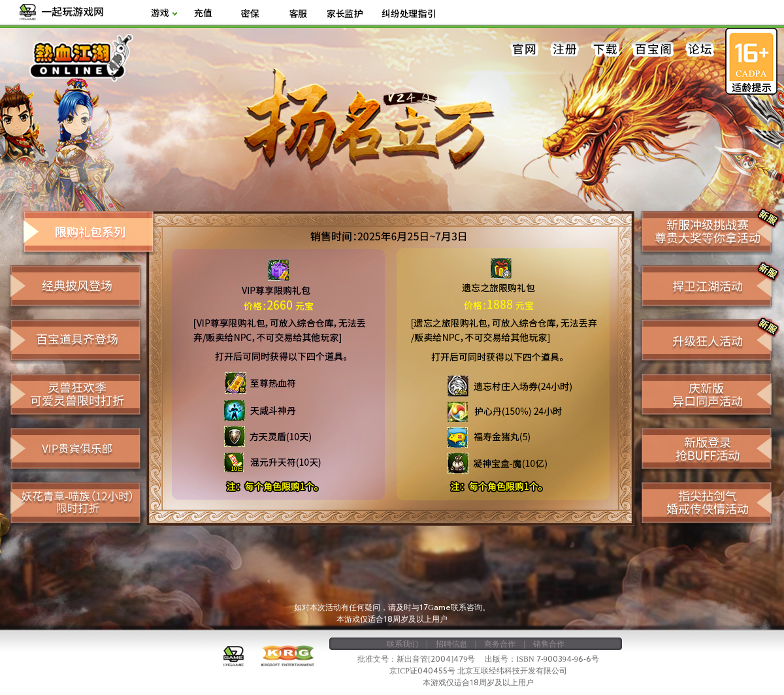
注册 (565, 50)
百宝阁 (653, 50)
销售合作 (549, 643)
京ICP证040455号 (422, 670)
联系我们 (402, 643)
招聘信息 (451, 643)
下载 (606, 50)
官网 (525, 50)
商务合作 (500, 643)
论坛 (700, 50)
